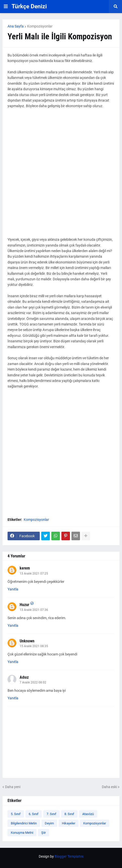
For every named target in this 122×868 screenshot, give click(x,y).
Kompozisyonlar (40, 26)
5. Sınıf (16, 814)
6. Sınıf (34, 814)
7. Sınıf (51, 814)
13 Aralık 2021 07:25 (34, 574)
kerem (25, 568)
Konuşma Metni (22, 833)
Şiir (44, 833)
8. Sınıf (69, 814)
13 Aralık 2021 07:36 (34, 610)
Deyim (49, 823)
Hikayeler (69, 823)
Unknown (27, 641)
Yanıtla (13, 589)
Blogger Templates (69, 856)
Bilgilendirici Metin (24, 823)
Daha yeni (13, 787)
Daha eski (109, 787)
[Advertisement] (61, 176)
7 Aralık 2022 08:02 (33, 682)
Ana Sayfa (16, 26)
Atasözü (88, 814)
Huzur (24, 605)
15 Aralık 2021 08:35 (34, 646)
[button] (6, 7)
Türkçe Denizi (29, 6)
